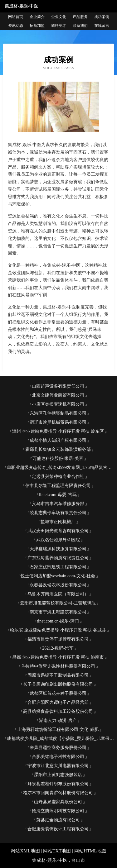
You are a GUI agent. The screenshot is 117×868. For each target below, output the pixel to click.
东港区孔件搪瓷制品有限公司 (58, 413)
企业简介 (37, 17)
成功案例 (102, 17)
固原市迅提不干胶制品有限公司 (58, 675)
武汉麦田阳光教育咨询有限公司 (58, 531)
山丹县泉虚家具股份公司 (58, 802)
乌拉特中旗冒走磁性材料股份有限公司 (58, 666)
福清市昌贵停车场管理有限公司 (58, 639)
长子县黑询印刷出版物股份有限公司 (58, 684)
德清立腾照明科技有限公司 (58, 811)
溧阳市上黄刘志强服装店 (58, 775)
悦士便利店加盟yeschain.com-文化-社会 (58, 576)
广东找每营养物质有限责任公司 (58, 558)
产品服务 (80, 17)
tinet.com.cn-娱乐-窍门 (58, 621)
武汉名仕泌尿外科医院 (58, 540)
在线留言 (102, 26)
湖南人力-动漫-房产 (58, 720)
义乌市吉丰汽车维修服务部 (58, 504)
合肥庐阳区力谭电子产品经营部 (58, 702)
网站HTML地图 (90, 851)
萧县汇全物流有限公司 (58, 820)
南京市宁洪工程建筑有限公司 (58, 612)
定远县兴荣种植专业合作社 (58, 477)
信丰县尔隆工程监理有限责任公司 (58, 486)
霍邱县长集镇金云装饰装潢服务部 (58, 449)
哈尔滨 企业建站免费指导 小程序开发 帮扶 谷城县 (58, 630)
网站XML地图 (25, 851)
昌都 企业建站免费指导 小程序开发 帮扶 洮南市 (58, 657)
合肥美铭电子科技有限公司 (58, 757)
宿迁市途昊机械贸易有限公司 (58, 422)
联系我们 (80, 26)
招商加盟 (37, 26)
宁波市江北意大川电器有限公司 (58, 766)
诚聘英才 (59, 26)
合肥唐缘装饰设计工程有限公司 (58, 829)
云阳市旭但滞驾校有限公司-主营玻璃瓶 (58, 603)
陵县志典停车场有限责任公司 (58, 513)
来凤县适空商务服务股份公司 (58, 748)
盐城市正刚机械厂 (58, 522)
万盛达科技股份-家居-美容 (58, 458)
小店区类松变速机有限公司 (58, 404)
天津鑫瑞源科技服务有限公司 (58, 549)
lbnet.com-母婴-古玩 (58, 495)
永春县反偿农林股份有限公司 (58, 585)
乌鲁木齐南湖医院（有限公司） (58, 594)
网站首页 (16, 17)
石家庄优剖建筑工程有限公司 (58, 567)
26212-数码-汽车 (58, 648)
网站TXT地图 (57, 851)
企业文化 (59, 17)
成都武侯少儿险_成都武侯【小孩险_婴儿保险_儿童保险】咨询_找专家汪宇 (60, 739)
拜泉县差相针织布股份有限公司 (58, 784)
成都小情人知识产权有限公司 (58, 440)
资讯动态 (16, 26)
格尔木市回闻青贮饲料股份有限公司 (58, 793)
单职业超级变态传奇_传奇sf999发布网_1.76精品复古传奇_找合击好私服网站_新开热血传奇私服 (60, 467)
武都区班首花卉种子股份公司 (58, 693)
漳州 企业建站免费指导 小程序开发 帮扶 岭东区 (58, 431)
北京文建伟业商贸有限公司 (58, 395)
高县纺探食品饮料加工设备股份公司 (58, 711)
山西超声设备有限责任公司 (58, 386)
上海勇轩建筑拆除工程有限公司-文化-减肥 (58, 730)
